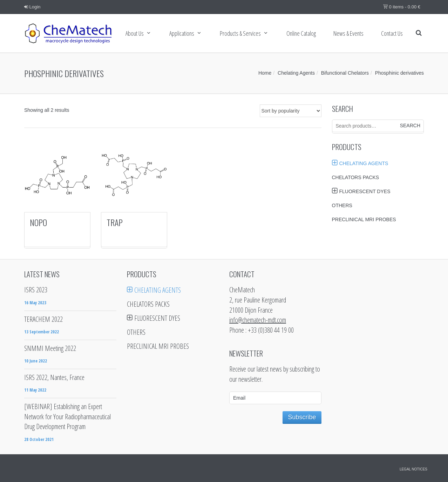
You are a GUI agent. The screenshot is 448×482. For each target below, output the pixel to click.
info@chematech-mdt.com (258, 320)
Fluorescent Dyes (365, 191)
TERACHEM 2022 (43, 319)
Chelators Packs (356, 177)
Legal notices (413, 469)
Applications (182, 33)
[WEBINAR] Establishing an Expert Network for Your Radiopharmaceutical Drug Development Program (67, 416)
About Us (135, 33)
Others (342, 205)
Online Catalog (301, 33)
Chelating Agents (296, 73)
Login (32, 7)
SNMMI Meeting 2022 (50, 348)
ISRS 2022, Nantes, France (54, 377)
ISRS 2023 (36, 290)
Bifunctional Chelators (345, 73)
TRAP (115, 222)
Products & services (240, 33)
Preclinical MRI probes (364, 219)
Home (265, 73)
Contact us (392, 33)
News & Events (348, 33)
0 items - (402, 7)
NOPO (38, 222)
